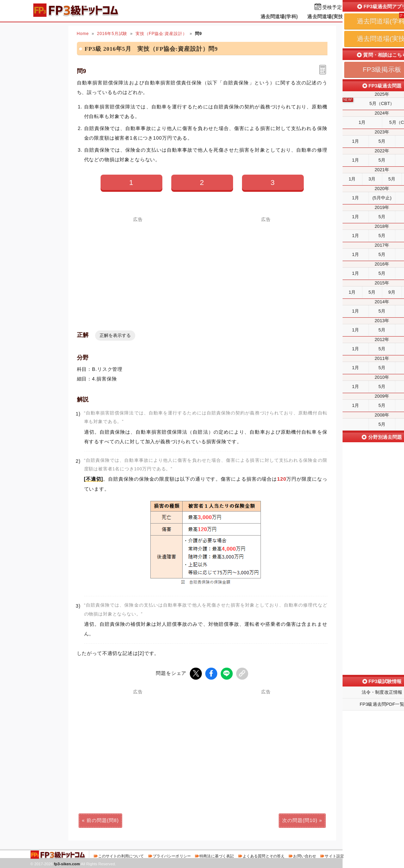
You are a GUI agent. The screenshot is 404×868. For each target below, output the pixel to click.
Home (83, 34)
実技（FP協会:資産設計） (161, 34)
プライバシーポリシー (172, 856)
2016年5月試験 (112, 34)
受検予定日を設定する (347, 7)
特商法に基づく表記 (217, 856)
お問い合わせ (305, 856)
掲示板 (361, 16)
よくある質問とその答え (264, 856)
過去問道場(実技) (326, 16)
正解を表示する (115, 335)
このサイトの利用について (121, 856)
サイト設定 (334, 856)
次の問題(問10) (300, 820)
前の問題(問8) (103, 820)
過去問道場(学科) (279, 16)
